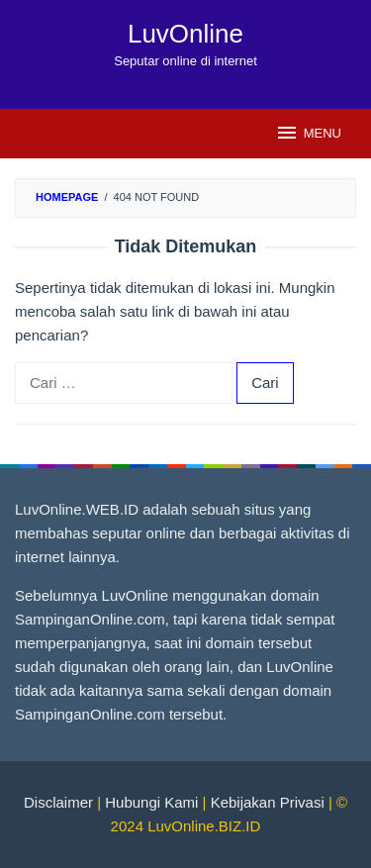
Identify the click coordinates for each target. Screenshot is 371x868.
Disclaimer (58, 802)
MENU (308, 133)
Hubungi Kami (151, 802)
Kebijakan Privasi (268, 802)
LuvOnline (185, 34)
